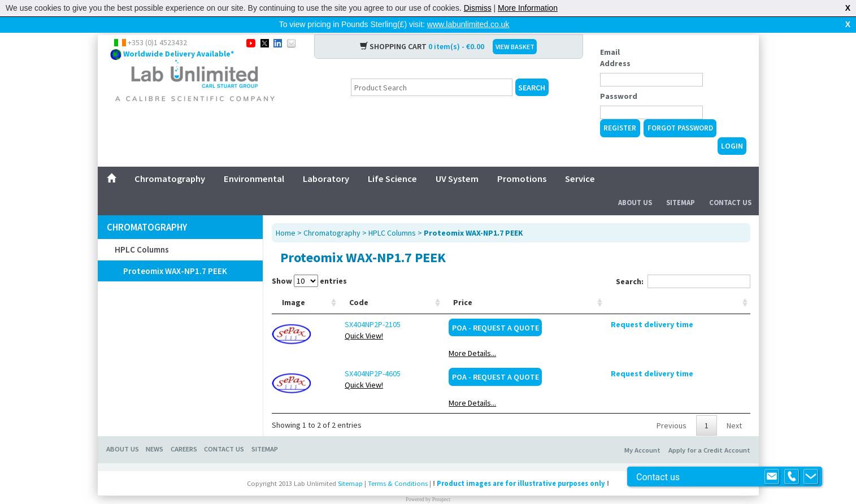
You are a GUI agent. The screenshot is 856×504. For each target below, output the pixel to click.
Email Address (615, 40)
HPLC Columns (142, 231)
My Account (642, 432)
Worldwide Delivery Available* (179, 36)
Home (286, 215)
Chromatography (170, 160)
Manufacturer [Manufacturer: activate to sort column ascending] (516, 284)
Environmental (254, 160)
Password (619, 78)
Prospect (441, 481)
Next (734, 407)
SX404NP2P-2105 (349, 306)
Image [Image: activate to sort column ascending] (294, 284)
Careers (184, 431)
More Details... (581, 335)
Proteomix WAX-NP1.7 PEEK (175, 253)
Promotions (522, 160)
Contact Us (730, 184)
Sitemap (681, 184)
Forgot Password (680, 110)
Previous (672, 407)
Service (580, 160)
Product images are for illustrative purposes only (521, 465)
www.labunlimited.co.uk (468, 24)
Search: (683, 263)
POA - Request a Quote (604, 310)
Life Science (392, 160)
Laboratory (326, 160)
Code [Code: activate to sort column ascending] (335, 284)
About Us (635, 184)
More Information (528, 8)
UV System (457, 160)
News (155, 431)
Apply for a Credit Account (709, 432)
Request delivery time (703, 306)
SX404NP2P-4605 (349, 355)
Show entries (309, 263)
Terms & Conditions (398, 465)
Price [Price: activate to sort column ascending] (571, 284)
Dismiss (478, 8)
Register (620, 110)
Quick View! (340, 318)
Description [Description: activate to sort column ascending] (415, 284)
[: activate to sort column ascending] (703, 284)
